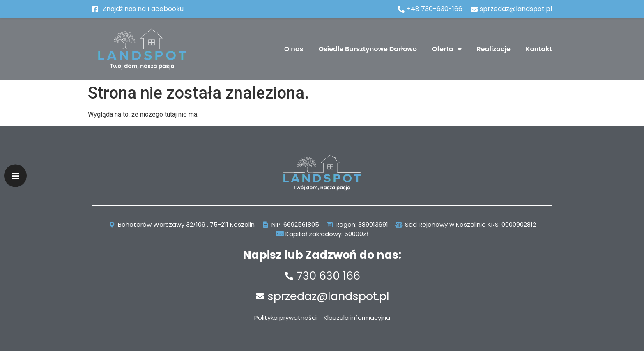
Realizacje (494, 49)
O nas (294, 49)
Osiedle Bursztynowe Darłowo (368, 49)
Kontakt (539, 49)
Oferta (447, 49)
